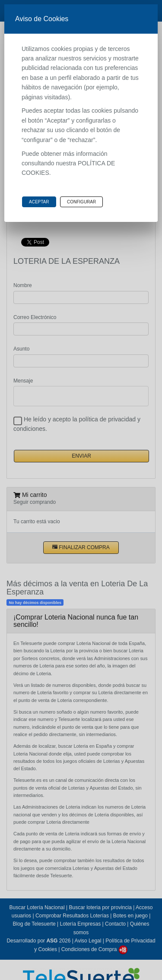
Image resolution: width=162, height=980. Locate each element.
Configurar (81, 202)
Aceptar (39, 202)
